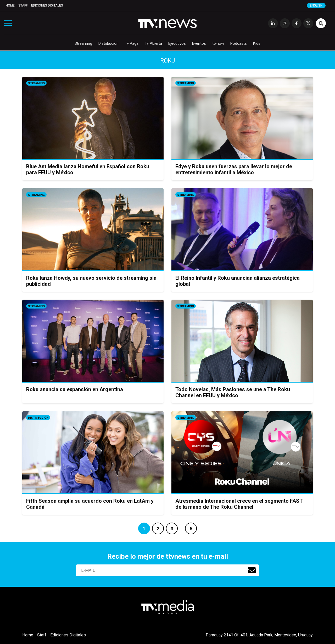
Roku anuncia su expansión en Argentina (75, 389)
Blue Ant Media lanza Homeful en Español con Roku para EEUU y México (88, 169)
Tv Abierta (153, 43)
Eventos (199, 43)
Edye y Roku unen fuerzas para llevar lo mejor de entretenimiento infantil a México (234, 169)
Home (10, 5)
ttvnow (218, 43)
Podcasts (239, 43)
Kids (257, 43)
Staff (23, 5)
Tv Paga (132, 43)
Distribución (108, 43)
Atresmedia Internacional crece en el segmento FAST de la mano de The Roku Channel (239, 504)
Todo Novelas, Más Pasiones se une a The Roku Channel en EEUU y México (233, 392)
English (316, 5)
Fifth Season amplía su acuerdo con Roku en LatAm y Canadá (90, 504)
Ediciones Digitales (47, 5)
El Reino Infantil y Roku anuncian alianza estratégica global (238, 281)
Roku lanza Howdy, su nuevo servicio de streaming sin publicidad (91, 281)
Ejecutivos (177, 43)
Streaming (83, 43)
